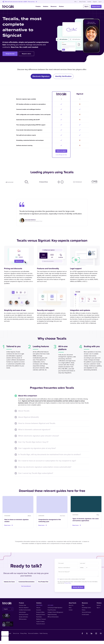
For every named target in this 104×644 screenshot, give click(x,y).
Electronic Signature (24, 608)
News (70, 608)
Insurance (39, 610)
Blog (83, 605)
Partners (61, 6)
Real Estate (39, 617)
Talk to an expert (61, 151)
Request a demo (26, 54)
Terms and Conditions (33, 633)
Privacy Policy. (68, 583)
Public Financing (44, 633)
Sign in (98, 608)
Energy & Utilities (40, 612)
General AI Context (86, 612)
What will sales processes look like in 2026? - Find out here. (20, 2)
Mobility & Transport (41, 619)
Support (95, 2)
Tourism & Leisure (41, 624)
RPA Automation (23, 619)
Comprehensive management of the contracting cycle (50, 521)
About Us (71, 605)
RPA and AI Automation (53, 617)
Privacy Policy (24, 633)
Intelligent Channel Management (55, 612)
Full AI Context (85, 615)
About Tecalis (82, 2)
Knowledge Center (86, 608)
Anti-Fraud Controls (24, 615)
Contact (89, 2)
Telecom (38, 608)
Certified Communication (25, 610)
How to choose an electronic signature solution (16, 521)
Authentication (22, 612)
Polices (84, 610)
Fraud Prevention (52, 610)
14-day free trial (10, 54)
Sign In (86, 6)
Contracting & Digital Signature (55, 608)
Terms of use (16, 633)
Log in (100, 2)
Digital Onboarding (52, 615)
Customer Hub (22, 605)
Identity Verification (23, 617)
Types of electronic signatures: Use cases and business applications (86, 520)
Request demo (96, 6)
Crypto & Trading (40, 621)
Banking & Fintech (41, 615)
